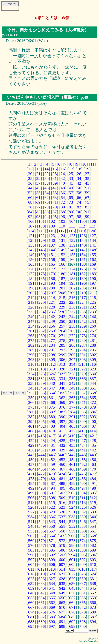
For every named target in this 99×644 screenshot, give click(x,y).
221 (52, 302)
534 (31, 517)
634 (52, 583)
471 (31, 474)
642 (62, 588)
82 (79, 207)
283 (42, 345)
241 (42, 317)
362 (62, 398)
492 (31, 488)
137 (52, 245)
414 (93, 431)
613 (52, 569)
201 (62, 288)
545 (72, 522)
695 (31, 626)
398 (72, 421)
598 (42, 560)
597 (31, 560)
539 (83, 517)
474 (62, 474)
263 (52, 331)
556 (42, 531)
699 (72, 626)
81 (71, 207)
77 (38, 207)
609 (83, 564)
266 (83, 331)
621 (62, 574)
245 (83, 317)
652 (93, 593)
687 (93, 617)
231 (83, 307)
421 (93, 436)
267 (93, 331)
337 (93, 379)
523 (62, 507)
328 (72, 374)
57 (71, 193)
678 (72, 612)
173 (62, 269)
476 (83, 474)
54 (46, 193)
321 (72, 369)
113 (92, 226)
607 (62, 564)
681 (31, 617)
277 (52, 340)
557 (52, 531)
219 (31, 302)
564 (52, 536)
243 (62, 317)
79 (55, 207)
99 (87, 217)
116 (51, 231)
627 (52, 579)
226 (31, 307)
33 (71, 178)
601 (72, 560)
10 (84, 164)
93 (38, 217)
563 (42, 536)
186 (52, 278)
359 (31, 398)
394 (31, 421)
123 (52, 236)
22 (46, 174)
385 (83, 412)
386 (93, 412)
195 (72, 283)
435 (93, 445)
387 (31, 417)
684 (62, 617)
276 (42, 340)
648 (52, 593)
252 (83, 321)
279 (72, 340)
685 (72, 617)
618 (31, 574)
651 (83, 593)
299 (62, 355)
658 (83, 598)
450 (31, 460)
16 (63, 169)
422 (31, 441)
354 (52, 393)
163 (31, 264)
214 (52, 298)
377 (72, 407)
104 (72, 221)
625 (31, 579)
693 (83, 622)
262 (42, 331)
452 (52, 460)
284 (52, 345)
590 (31, 555)
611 (31, 569)
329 (83, 374)
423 (42, 441)
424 (52, 441)
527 (31, 512)
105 (83, 221)
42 (79, 183)
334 (62, 379)
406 (83, 426)
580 (72, 545)
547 (93, 522)
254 (31, 326)
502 (62, 493)
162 (93, 259)
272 (72, 336)
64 (63, 197)
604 (31, 564)
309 (93, 360)
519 (93, 502)
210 (83, 293)
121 (31, 236)
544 (62, 522)
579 (62, 545)
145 (62, 250)
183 (93, 274)
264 (62, 331)
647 (42, 593)
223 (72, 302)
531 (72, 512)
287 (83, 345)
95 (55, 217)
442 (93, 450)
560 (83, 531)
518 (83, 502)
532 (83, 512)
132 (72, 240)
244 (72, 317)
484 (93, 479)
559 (72, 531)
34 (79, 178)
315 (82, 364)
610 (93, 564)
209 (72, 293)
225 (93, 302)
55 (55, 193)
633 (42, 583)
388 (42, 417)
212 (31, 298)
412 (72, 431)
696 (42, 626)
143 (42, 250)
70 (46, 202)
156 (31, 259)
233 (31, 312)
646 (31, 593)
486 (42, 483)
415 (31, 436)
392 (83, 417)
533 (93, 512)
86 (46, 212)
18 (79, 169)
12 (30, 169)
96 (63, 217)
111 (72, 226)
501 (52, 493)
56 (63, 193)
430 (42, 445)
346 (42, 388)
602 (83, 560)
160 (72, 259)
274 (93, 336)
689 (42, 622)
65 (71, 197)
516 (62, 502)
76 (30, 207)
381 (42, 412)
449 (93, 455)
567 (83, 536)
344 (93, 383)
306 (62, 360)
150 (42, 255)
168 (83, 264)
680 (93, 612)
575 (93, 541)
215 (62, 298)
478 (31, 479)
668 (42, 607)
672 (83, 607)
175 (83, 269)
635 (62, 583)
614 (62, 569)
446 (62, 455)
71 (55, 202)
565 (62, 536)
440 (72, 450)
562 (31, 536)
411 (62, 431)
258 (72, 326)
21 (38, 174)
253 (93, 321)
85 (38, 212)
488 (62, 483)
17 (71, 169)
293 (72, 350)
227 (42, 307)
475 (72, 474)
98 (79, 217)
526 (93, 507)
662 (52, 603)
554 (93, 526)
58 (79, 193)
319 (52, 369)
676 (52, 612)
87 (55, 212)
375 (52, 407)
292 (62, 350)
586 (62, 550)
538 (72, 517)
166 (62, 264)
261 (31, 331)
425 (62, 441)
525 (83, 507)
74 (79, 202)
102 (52, 221)
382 (52, 412)
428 (93, 441)
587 (72, 550)
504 (83, 493)
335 (72, 379)
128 (31, 240)
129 (42, 240)
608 (72, 564)
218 (93, 298)
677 (62, 612)
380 (31, 412)
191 (31, 283)
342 (72, 383)
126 (83, 236)
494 (52, 488)
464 (31, 469)
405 (72, 426)
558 (62, 531)
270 (52, 336)
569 (31, 541)
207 (52, 293)
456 (93, 460)
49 (71, 188)
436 (31, 450)
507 (42, 498)
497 (83, 488)
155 (93, 255)
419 (72, 436)
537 (62, 517)
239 (93, 312)
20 (30, 174)
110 (62, 226)
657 (72, 598)
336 (83, 379)
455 (83, 460)
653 (31, 598)
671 (72, 607)
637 (83, 583)
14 (46, 169)
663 (62, 603)
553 (83, 526)
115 (41, 231)
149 (31, 255)
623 (83, 574)
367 (42, 402)
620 (52, 574)
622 (72, 574)
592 (52, 555)
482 (72, 479)
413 (82, 431)
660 (31, 603)
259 (83, 326)
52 (30, 193)
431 (52, 445)
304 (42, 360)
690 (52, 622)
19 (87, 169)
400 (93, 421)
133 (83, 240)
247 (31, 321)
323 (93, 369)
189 (83, 278)
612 (41, 569)
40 (63, 183)
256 (52, 326)
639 (31, 588)
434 (83, 445)
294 (83, 350)
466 (52, 469)
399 (83, 421)
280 (83, 340)
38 (46, 183)
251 (72, 321)
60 (30, 197)
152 (62, 255)
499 (31, 493)
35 (87, 178)
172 (52, 269)
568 (93, 536)
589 (93, 550)
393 (93, 417)
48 (63, 188)
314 (72, 364)
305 (52, 360)
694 (93, 622)
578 (52, 545)
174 (72, 269)
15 (55, 169)
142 (31, 250)
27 (87, 174)
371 (83, 402)
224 (83, 302)
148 (93, 250)
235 (52, 312)
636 (72, 583)
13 (38, 169)
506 (31, 498)
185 (42, 278)
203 (83, 288)
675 (42, 612)
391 (72, 417)
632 (31, 583)
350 (83, 388)
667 (31, 607)
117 (61, 231)
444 (42, 455)
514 (42, 502)
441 (83, 450)
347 (52, 388)
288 (93, 345)
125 (72, 236)
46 (46, 188)
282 (31, 345)
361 (52, 398)
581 (83, 545)
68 (30, 202)
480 (52, 479)
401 (31, 426)
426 (72, 441)
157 (42, 259)
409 (42, 431)
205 (31, 293)
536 (52, 517)
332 (42, 379)
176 (93, 269)
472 (42, 474)
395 (42, 421)
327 (62, 374)
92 (30, 217)
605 (42, 564)
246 (93, 317)
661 (42, 603)
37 (38, 183)
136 (42, 245)
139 (72, 245)
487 (52, 483)
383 (62, 412)
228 (52, 307)
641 (52, 588)
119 (82, 231)
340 (52, 383)
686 (83, 617)
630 (83, 579)
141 (93, 245)
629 (72, 579)
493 (42, 488)
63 (55, 197)
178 (42, 274)
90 (79, 212)
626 (42, 579)
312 (52, 364)
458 (42, 464)
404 (62, 426)
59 (87, 193)
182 (83, 274)
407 (93, 426)
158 (52, 259)
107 (31, 226)
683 (52, 617)
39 (55, 183)
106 (93, 221)
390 (62, 417)
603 (93, 560)
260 (93, 326)
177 (31, 274)
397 (62, 421)
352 (31, 393)
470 (93, 469)
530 (62, 512)
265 (72, 331)
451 (42, 460)
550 (52, 526)
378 (83, 407)
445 (52, 455)
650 (72, 593)
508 (52, 498)
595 (83, 555)
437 (42, 450)
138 (62, 245)
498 (93, 488)
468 (72, 469)
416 (42, 436)
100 (31, 221)
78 (46, 207)
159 (62, 259)
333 (52, 379)
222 (62, 302)
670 (62, 607)
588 (83, 550)
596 (93, 555)
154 (83, 255)
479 (42, 479)
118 (72, 231)
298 (52, 355)
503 (72, 493)
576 (31, 545)
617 (93, 569)
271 (62, 336)
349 (72, 388)
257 (62, 326)
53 (38, 193)
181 (72, 274)
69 (38, 202)
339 (42, 383)
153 (72, 255)
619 (42, 574)
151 (52, 255)
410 (52, 431)
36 (30, 183)
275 (31, 340)
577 (42, 545)
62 (46, 197)
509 (62, 498)
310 (31, 364)
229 (62, 307)
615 (72, 569)
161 (83, 259)
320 (62, 369)
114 (31, 231)
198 (31, 288)
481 (62, 479)
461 (72, 464)
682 (42, 617)
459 (52, 464)
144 (52, 250)
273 (83, 336)
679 (83, 612)
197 (93, 283)
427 (83, 441)
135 (31, 245)
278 (62, 340)
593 (62, 555)
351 (93, 388)
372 (93, 402)
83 (87, 207)
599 (52, 560)
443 (31, 455)
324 (31, 374)
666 (93, 603)
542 (42, 522)
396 (52, 421)
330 (93, 374)
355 (62, 393)
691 (62, 622)
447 (72, 455)
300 (72, 355)
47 (55, 188)
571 (52, 541)
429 (31, 445)
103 (62, 221)
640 (42, 588)
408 (31, 431)
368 (52, 402)
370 (72, 402)
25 (71, 174)
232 (93, 307)
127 (93, 236)
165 (52, 264)
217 (83, 298)
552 (72, 526)
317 (31, 369)
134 (93, 240)
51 (87, 188)
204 (93, 288)
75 (87, 202)
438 (52, 450)
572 (62, 541)
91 (87, 212)
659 (93, 598)
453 (62, 460)
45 (38, 188)
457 (31, 464)
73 (71, 202)
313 (62, 364)
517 (72, 502)
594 (72, 555)
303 (31, 360)
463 (93, 464)
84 (30, 212)
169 (93, 264)
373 (31, 407)
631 (93, 579)
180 (62, 274)
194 (62, 283)
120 (92, 231)
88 (63, 212)
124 (62, 236)
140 (83, 245)
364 (83, 398)
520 (31, 507)
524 (72, 507)
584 (42, 550)
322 (83, 369)
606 (52, 564)
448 (83, 455)
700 (83, 626)
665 (83, 603)
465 (42, 469)
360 (42, 398)
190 (93, 278)
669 (52, 607)
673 (93, 607)
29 (38, 178)
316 (93, 364)
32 (63, 178)
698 (62, 626)
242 (52, 317)
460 (62, 464)
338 (31, 383)
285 (62, 345)
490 (83, 483)
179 (52, 274)
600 (62, 560)
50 (79, 188)
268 (31, 336)
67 (87, 197)
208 (62, 293)
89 (71, 212)
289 (31, 350)
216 (72, 298)
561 (93, 531)
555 (31, 531)
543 (52, 522)
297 (42, 355)
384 (72, 412)
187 (62, 278)
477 (93, 474)
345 (31, 388)
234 (42, 312)
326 (52, 374)
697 (52, 626)
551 (62, 526)
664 (72, 603)
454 (72, 460)
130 (52, 240)
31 (55, 178)
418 (62, 436)
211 (93, 293)
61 (38, 197)
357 (83, 393)
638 (93, 583)
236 (62, 312)
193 (52, 283)
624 (93, 574)
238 (83, 312)
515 (52, 502)
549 (42, 526)
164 (42, 264)
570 (42, 541)
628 (62, 579)
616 (82, 569)
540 (93, 517)
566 (72, 536)
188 (72, 278)
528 (42, 512)
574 (83, 541)
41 (71, 183)
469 (83, 469)
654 (42, 598)
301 (83, 355)
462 (83, 464)
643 (72, 588)
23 (55, 174)
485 (31, 483)
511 (82, 498)
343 (83, 383)
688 (31, 622)
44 (30, 188)
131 (62, 240)
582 (93, 545)
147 (83, 250)
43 (87, 183)
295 (93, 350)
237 (72, 312)
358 (93, 393)
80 (63, 207)
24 (63, 174)
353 (42, 393)
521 (42, 507)
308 (83, 360)
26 (79, 174)
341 (62, 383)
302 (93, 355)
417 (52, 436)
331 (31, 379)
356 (72, 393)
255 (42, 326)
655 (52, 598)
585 (52, 550)
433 (72, 445)
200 (52, 288)
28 (30, 178)
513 (31, 502)
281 (93, 340)
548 (31, 526)
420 (83, 436)
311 (41, 364)
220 (42, 302)
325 (42, 374)
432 (62, 445)
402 (42, 426)
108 (42, 226)
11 (92, 164)
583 (31, 550)
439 (62, 450)
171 (42, 269)
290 (42, 350)
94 (46, 217)
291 (52, 350)
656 (62, 598)
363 (72, 398)
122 (42, 236)
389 (52, 417)
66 (79, 197)
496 (72, 488)
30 (46, 178)
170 (31, 269)
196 (83, 283)
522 (52, 507)
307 (72, 360)
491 (93, 483)
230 (72, 307)
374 (42, 407)
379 (93, 407)
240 (31, 317)
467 (62, 469)
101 (42, 221)
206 (42, 293)
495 (62, 488)
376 (62, 407)
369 (62, 402)
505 (93, 493)
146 (72, 250)
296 (31, 355)
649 (62, 593)
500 (42, 493)
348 (62, 388)
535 (42, 517)
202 (72, 288)
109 (52, 226)
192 (42, 283)
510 (72, 498)
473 (52, 474)
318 (42, 369)
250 (62, 321)
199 (42, 288)
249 (52, 321)
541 (31, 522)
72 (63, 202)
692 (72, 622)
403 (52, 426)
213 (42, 298)
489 (72, 483)
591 (42, 555)
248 (42, 321)
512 (93, 498)
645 (93, 588)
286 (72, 345)
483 (83, 479)
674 (31, 612)
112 (82, 226)
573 (72, 541)
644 (83, 588)
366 (31, 402)
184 (31, 278)
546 (83, 522)
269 (42, 336)
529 (52, 512)
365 (93, 398)
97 (71, 217)
